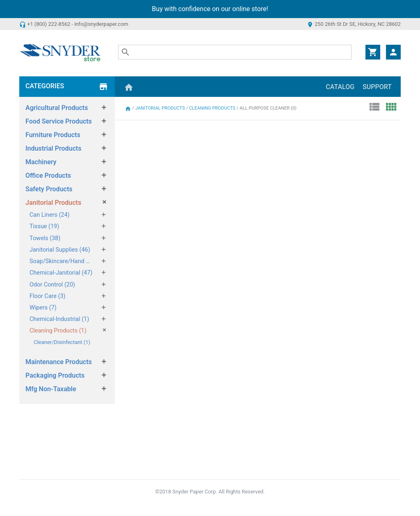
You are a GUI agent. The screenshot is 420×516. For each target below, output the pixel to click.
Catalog (340, 87)
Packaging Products (55, 375)
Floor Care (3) (47, 296)
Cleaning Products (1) (58, 331)
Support (377, 87)
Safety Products (49, 189)
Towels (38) (45, 238)
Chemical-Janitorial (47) (61, 273)
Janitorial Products (53, 203)
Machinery (41, 162)
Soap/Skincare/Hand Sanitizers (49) (61, 261)
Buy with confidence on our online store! (210, 9)
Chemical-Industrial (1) (59, 319)
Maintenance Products (59, 362)
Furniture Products (53, 135)
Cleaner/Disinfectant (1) (62, 342)
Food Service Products (59, 121)
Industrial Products (53, 148)
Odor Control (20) (52, 285)
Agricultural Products (57, 108)
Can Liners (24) (50, 215)
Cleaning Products (213, 108)
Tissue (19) (44, 226)
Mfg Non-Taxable (51, 389)
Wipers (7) (43, 308)
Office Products (48, 175)
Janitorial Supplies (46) (60, 250)
